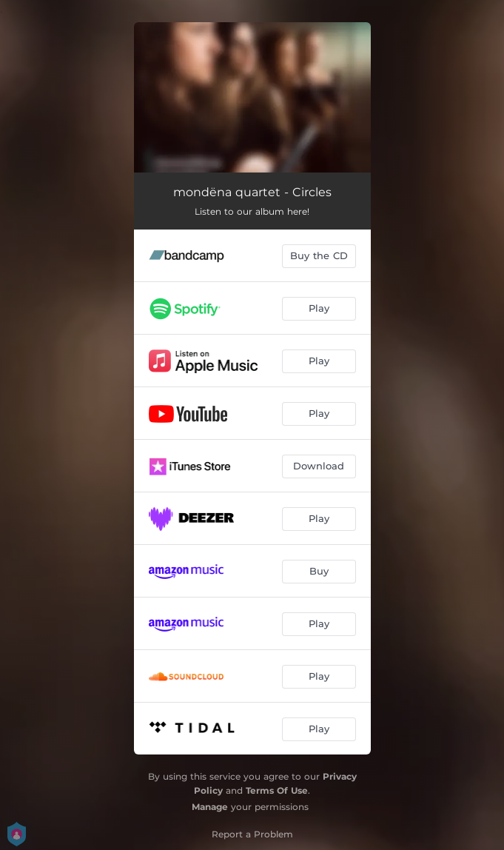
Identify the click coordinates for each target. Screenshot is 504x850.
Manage (210, 807)
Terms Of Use (277, 790)
